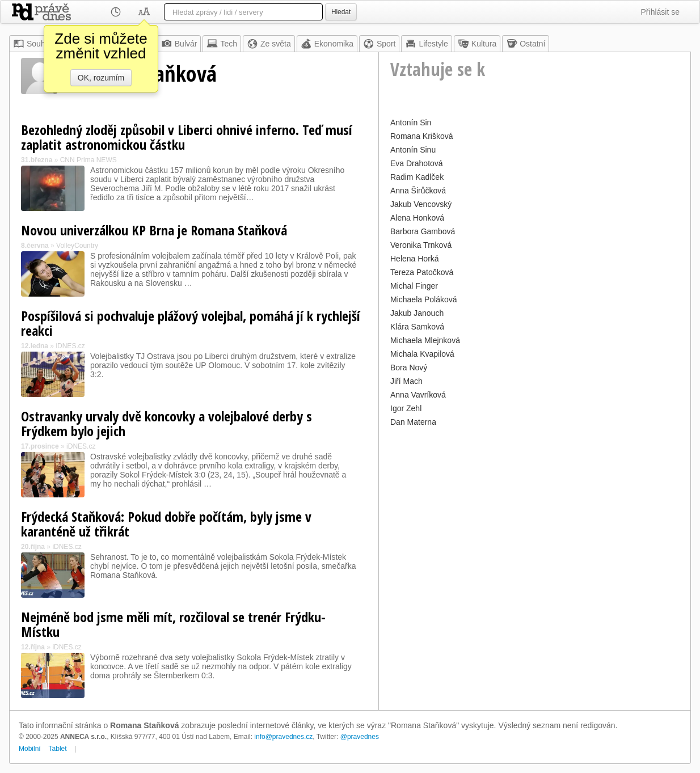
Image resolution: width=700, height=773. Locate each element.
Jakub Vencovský (421, 204)
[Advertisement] (535, 509)
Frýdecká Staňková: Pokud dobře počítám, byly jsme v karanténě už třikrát (166, 524)
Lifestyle (426, 44)
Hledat (341, 12)
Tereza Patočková (422, 272)
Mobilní (30, 749)
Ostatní (526, 44)
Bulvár (179, 44)
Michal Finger (414, 286)
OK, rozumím (101, 78)
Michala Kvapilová (422, 354)
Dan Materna (413, 422)
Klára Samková (417, 327)
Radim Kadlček (417, 177)
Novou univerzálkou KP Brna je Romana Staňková (154, 230)
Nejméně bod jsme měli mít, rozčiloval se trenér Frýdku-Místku (173, 624)
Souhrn (33, 44)
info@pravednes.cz (283, 737)
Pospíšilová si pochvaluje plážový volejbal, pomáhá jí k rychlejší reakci (191, 323)
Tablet (58, 749)
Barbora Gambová (423, 231)
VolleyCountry (77, 246)
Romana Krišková (422, 136)
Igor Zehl (406, 408)
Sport (379, 44)
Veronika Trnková (421, 245)
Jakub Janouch (417, 313)
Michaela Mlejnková (425, 340)
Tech (222, 44)
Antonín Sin (411, 123)
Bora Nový (409, 368)
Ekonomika (327, 44)
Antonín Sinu (413, 150)
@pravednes (360, 737)
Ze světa (269, 44)
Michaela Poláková (424, 299)
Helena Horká (415, 259)
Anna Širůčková (418, 191)
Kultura (477, 44)
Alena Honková (417, 218)
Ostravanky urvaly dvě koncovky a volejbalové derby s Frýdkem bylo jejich (166, 423)
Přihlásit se (660, 12)
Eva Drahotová (417, 163)
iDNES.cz (70, 346)
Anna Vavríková (418, 395)
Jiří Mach (406, 381)
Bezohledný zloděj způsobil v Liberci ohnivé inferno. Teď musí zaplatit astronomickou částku (187, 137)
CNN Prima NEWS (88, 160)
